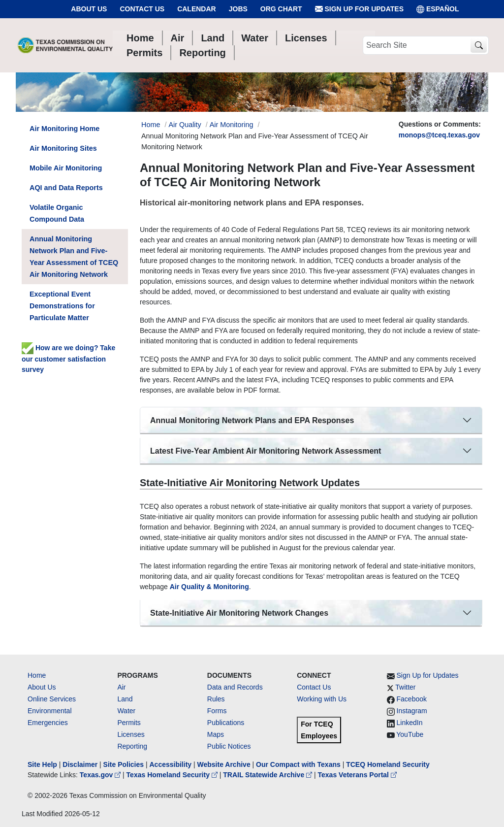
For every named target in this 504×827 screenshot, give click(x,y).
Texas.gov (101, 775)
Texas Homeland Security (173, 775)
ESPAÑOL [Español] (438, 9)
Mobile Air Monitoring (66, 168)
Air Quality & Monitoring (209, 587)
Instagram (412, 711)
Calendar (197, 9)
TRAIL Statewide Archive (268, 775)
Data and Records (235, 687)
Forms (217, 711)
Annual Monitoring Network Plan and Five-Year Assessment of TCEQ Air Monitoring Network (74, 257)
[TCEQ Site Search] (479, 46)
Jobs (238, 9)
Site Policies (124, 764)
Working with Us (322, 699)
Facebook (412, 699)
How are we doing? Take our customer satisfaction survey (68, 359)
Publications (226, 723)
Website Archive (224, 764)
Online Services (52, 699)
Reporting (132, 746)
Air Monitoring (232, 125)
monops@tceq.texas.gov (439, 135)
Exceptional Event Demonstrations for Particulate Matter (62, 306)
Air (121, 687)
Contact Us (142, 9)
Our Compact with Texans (298, 764)
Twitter (405, 687)
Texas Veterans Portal (357, 775)
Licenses (131, 734)
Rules (216, 699)
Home (37, 675)
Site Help (42, 764)
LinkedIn (410, 723)
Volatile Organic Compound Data (57, 213)
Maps (216, 734)
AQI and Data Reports (66, 188)
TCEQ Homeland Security (388, 764)
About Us (89, 9)
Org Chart (281, 9)
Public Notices (229, 746)
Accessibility (171, 764)
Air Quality (185, 125)
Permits (129, 723)
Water (126, 711)
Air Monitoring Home (64, 129)
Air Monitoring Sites (63, 148)
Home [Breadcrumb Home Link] (151, 125)
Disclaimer (80, 764)
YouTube (410, 734)
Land (125, 699)
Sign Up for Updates (359, 9)
